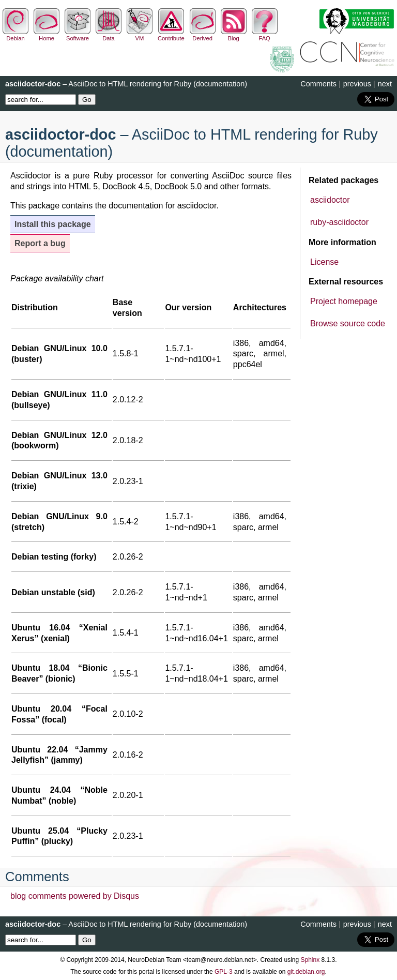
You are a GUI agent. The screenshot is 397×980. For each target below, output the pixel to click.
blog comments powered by (75, 896)
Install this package (53, 224)
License (324, 262)
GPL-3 (224, 972)
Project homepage (344, 301)
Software (78, 35)
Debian (16, 35)
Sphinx (310, 960)
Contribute (171, 35)
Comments (318, 84)
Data (109, 35)
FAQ (265, 35)
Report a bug (40, 243)
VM (140, 35)
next (385, 84)
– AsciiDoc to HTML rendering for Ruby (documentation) (126, 84)
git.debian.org (306, 972)
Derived (203, 35)
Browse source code (348, 323)
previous (357, 84)
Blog (234, 35)
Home (47, 35)
